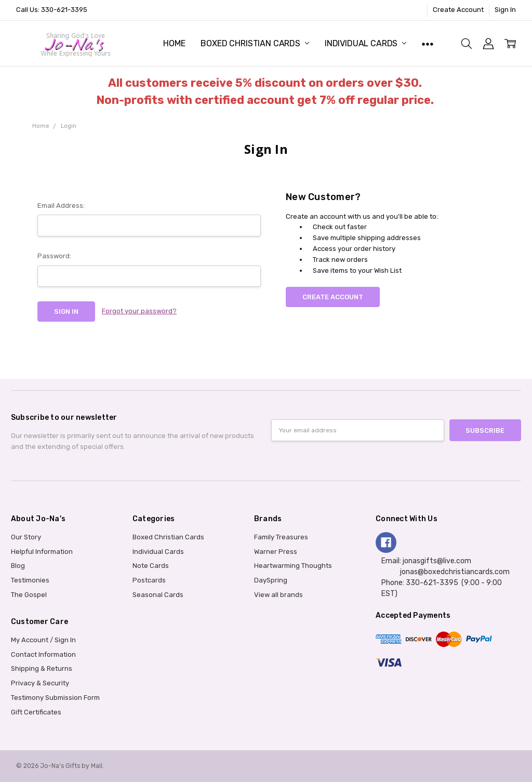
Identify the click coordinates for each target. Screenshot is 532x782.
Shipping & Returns (42, 668)
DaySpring (271, 580)
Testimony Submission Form (55, 698)
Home (174, 43)
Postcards (149, 580)
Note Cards (151, 566)
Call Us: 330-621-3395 (52, 10)
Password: (54, 256)
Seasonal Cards (158, 595)
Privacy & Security (40, 683)
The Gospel (29, 595)
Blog (18, 566)
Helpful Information (42, 552)
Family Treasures (281, 537)
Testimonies (30, 580)
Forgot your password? (139, 311)
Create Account (458, 10)
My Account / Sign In (43, 640)
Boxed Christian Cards (255, 43)
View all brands (278, 595)
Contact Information (43, 654)
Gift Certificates (36, 712)
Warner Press (276, 552)
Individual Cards (365, 43)
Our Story (26, 537)
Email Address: (61, 206)
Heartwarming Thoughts (293, 566)
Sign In (505, 10)
